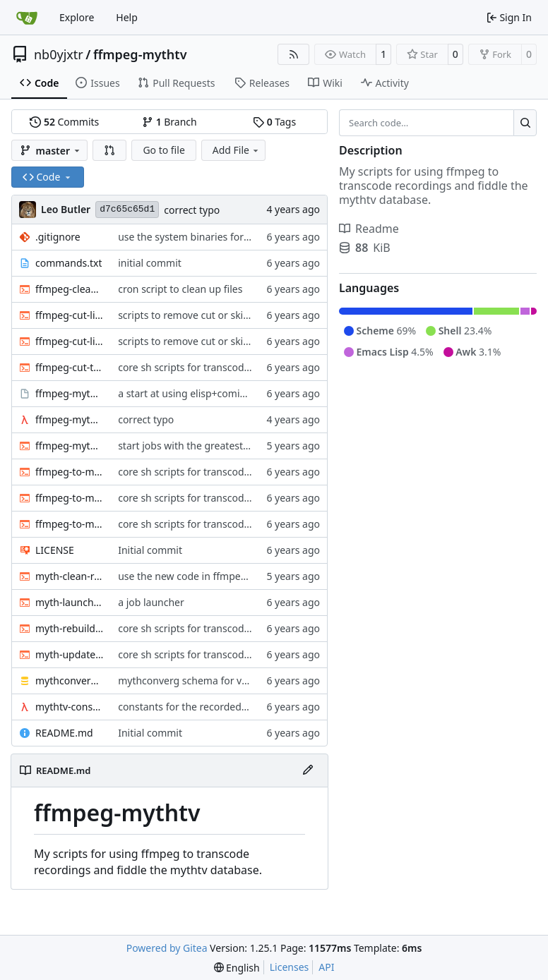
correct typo (192, 210)
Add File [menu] (237, 150)
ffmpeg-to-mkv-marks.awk (70, 472)
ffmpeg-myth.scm (70, 419)
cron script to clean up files (180, 289)
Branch (169, 122)
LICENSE (55, 550)
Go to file (163, 150)
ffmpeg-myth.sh (70, 446)
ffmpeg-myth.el (70, 393)
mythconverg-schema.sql (70, 680)
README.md (64, 733)
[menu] (237, 968)
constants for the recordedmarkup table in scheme (236, 707)
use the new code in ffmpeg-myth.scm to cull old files (241, 576)
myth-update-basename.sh (70, 654)
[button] (109, 150)
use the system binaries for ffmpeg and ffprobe (227, 237)
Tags (274, 122)
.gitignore (58, 237)
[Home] (27, 18)
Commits (64, 122)
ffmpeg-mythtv (140, 54)
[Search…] (525, 123)
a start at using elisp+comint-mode (199, 393)
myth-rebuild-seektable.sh (70, 628)
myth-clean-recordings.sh (70, 576)
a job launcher (151, 602)
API (326, 967)
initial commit (150, 263)
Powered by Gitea (167, 948)
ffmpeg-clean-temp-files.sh (70, 289)
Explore (77, 17)
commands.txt (68, 263)
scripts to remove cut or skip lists (194, 315)
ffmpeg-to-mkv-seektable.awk (70, 498)
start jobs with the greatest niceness (202, 446)
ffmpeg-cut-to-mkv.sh (70, 367)
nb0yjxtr (59, 54)
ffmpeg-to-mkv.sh (70, 524)
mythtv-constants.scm (70, 707)
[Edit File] (308, 770)
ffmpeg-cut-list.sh (70, 341)
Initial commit (150, 550)
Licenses (290, 967)
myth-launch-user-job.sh (70, 602)
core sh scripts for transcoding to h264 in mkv (224, 367)
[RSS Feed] (294, 54)
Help (127, 17)
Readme (369, 229)
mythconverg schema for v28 (185, 680)
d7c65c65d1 (127, 209)
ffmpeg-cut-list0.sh (70, 315)
